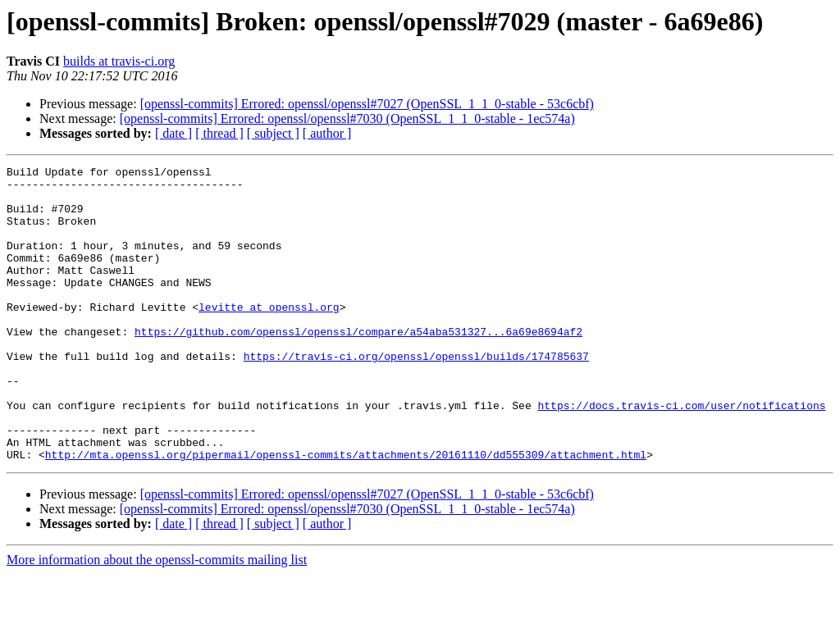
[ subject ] (273, 133)
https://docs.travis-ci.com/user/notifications (681, 454)
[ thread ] (219, 133)
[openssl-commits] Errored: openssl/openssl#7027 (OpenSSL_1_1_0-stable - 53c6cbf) (367, 104)
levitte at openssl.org (269, 336)
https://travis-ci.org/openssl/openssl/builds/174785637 (416, 395)
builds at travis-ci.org (119, 61)
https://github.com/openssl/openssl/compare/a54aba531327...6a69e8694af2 (358, 366)
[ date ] (173, 133)
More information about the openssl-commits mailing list (157, 619)
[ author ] (327, 133)
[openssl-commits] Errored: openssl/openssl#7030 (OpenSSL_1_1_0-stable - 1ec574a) (347, 118)
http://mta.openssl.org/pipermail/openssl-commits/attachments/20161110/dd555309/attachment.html (346, 513)
